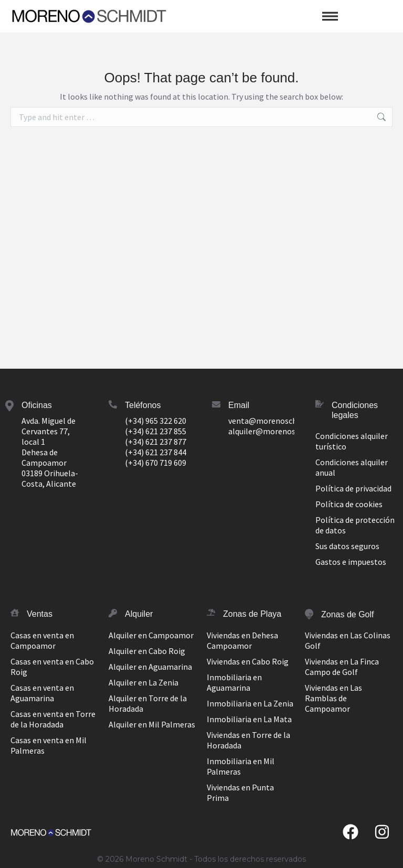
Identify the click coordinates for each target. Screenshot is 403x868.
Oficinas (37, 405)
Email (239, 405)
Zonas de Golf (348, 614)
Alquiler (139, 614)
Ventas (40, 614)
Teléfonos (143, 405)
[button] (330, 16)
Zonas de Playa (252, 614)
